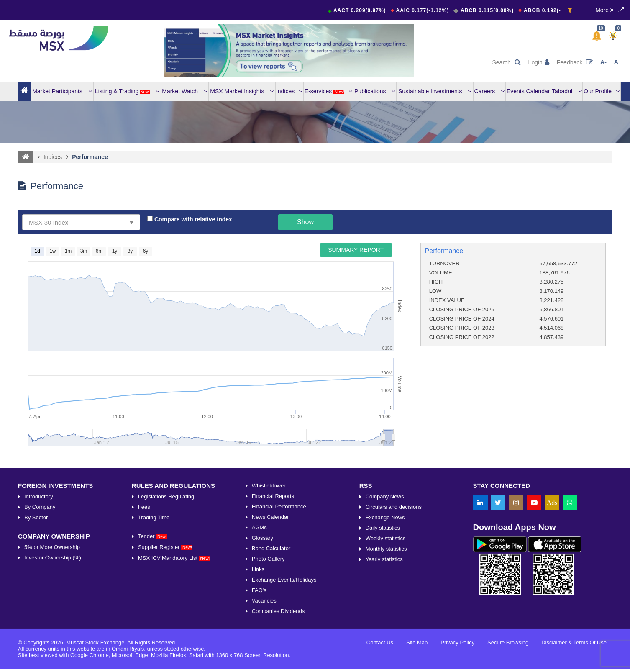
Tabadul (567, 91)
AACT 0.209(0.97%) (364, 10)
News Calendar (270, 599)
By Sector (36, 599)
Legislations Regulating (166, 578)
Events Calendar (528, 91)
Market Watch (185, 91)
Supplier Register (165, 629)
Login (539, 62)
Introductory (39, 578)
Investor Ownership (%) (53, 640)
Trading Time (154, 599)
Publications (375, 91)
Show (305, 222)
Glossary (262, 620)
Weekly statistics (386, 620)
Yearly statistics (384, 641)
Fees (144, 589)
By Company (40, 589)
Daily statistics (383, 610)
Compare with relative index (192, 219)
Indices (289, 91)
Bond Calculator (271, 630)
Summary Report (356, 250)
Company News (385, 578)
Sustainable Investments (435, 91)
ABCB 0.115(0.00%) (490, 10)
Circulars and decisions (394, 589)
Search (506, 62)
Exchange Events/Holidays (284, 662)
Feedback (575, 62)
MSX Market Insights (242, 91)
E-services (328, 91)
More (604, 10)
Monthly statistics (386, 631)
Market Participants (62, 91)
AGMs (259, 609)
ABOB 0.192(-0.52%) (556, 10)
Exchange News (385, 599)
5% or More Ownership (52, 629)
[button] (597, 36)
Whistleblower (269, 568)
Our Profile (602, 91)
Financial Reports (273, 578)
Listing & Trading (127, 91)
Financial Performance (279, 589)
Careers (490, 91)
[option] (289, 51)
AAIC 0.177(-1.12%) (427, 10)
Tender (152, 618)
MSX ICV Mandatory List (174, 640)
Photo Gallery (268, 641)
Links (258, 651)
